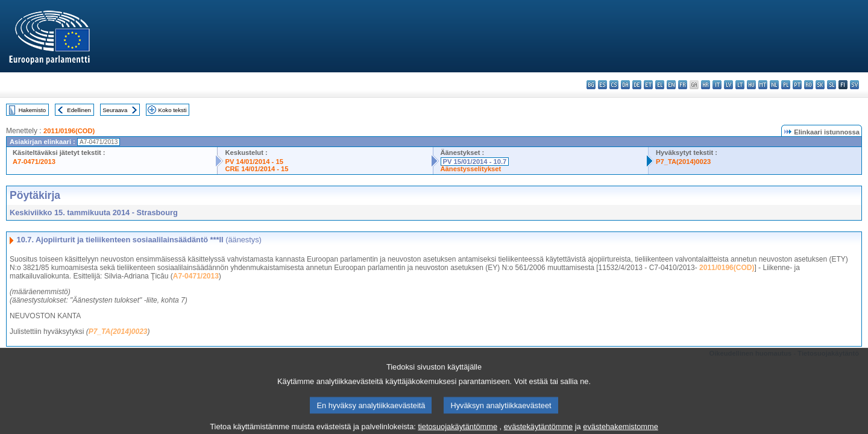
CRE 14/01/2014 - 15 (256, 169)
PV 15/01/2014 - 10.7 (475, 162)
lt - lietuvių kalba (740, 85)
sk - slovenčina (820, 85)
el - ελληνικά (660, 85)
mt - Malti (763, 85)
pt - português (797, 85)
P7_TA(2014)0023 (683, 162)
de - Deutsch (637, 85)
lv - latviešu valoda (728, 85)
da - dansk (625, 85)
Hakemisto (32, 110)
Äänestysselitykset (471, 169)
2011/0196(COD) (69, 131)
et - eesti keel (648, 85)
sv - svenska (854, 85)
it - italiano (717, 85)
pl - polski (786, 85)
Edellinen (79, 110)
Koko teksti (173, 110)
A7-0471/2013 (34, 162)
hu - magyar (751, 85)
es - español (602, 85)
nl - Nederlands (774, 85)
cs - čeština (614, 85)
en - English (671, 85)
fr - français (683, 85)
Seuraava (115, 110)
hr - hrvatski (706, 85)
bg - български (591, 85)
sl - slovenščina (832, 85)
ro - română (809, 85)
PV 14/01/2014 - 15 (254, 162)
